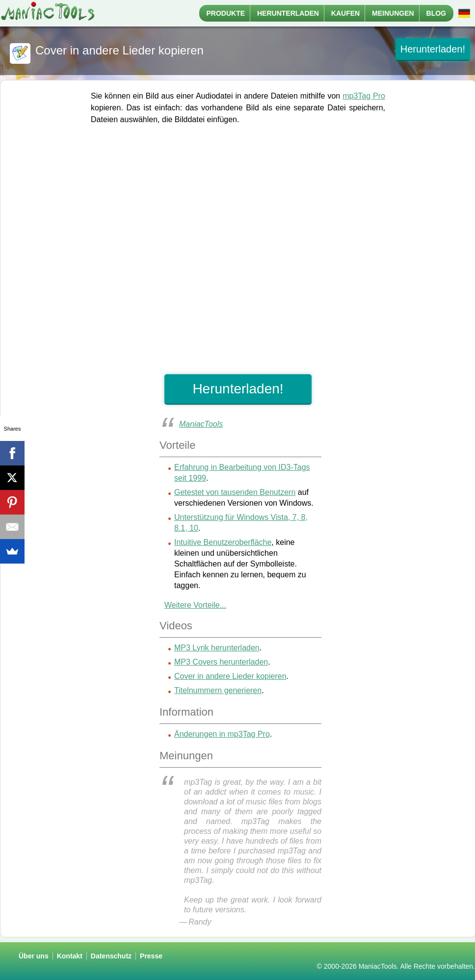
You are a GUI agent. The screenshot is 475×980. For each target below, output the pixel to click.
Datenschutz (111, 956)
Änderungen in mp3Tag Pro (222, 734)
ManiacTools (201, 424)
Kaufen (345, 13)
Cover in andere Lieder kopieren (230, 676)
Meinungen (393, 13)
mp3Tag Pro (364, 96)
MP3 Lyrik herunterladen (217, 648)
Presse (151, 956)
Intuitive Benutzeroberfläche (223, 542)
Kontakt (70, 956)
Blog (436, 13)
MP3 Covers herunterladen (221, 662)
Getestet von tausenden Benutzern (235, 492)
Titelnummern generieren (218, 690)
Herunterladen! (433, 49)
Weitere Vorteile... (195, 605)
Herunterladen (288, 13)
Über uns (34, 956)
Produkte (226, 13)
